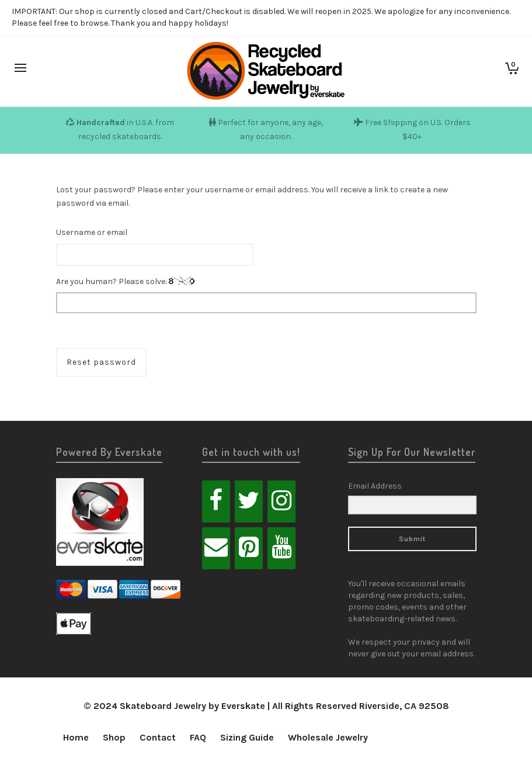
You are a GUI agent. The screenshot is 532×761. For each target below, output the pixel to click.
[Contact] (216, 548)
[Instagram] (281, 501)
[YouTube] (281, 548)
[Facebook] (216, 501)
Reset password (101, 362)
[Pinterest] (249, 548)
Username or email (92, 232)
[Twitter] (249, 501)
